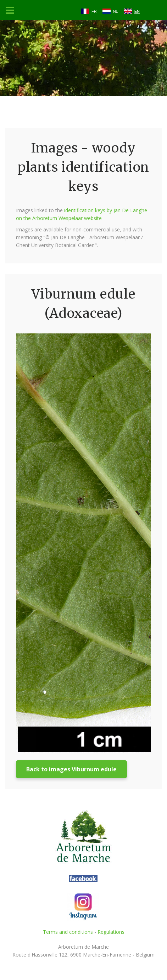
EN (137, 11)
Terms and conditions (68, 932)
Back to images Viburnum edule (71, 769)
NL (116, 11)
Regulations (111, 932)
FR (94, 11)
